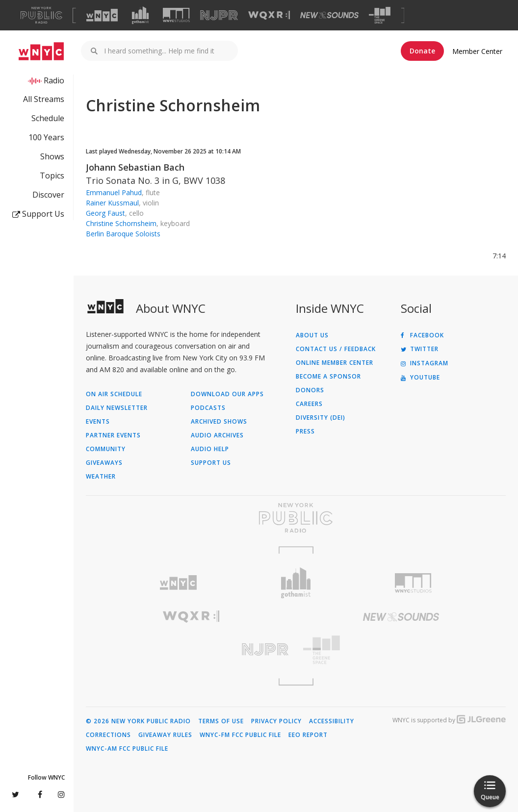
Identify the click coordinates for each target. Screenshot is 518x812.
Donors (310, 390)
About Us (312, 335)
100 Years (46, 137)
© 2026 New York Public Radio (138, 721)
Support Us (38, 214)
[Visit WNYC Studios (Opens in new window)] (176, 15)
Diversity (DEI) (321, 418)
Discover (48, 195)
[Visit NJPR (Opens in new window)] (219, 15)
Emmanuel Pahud (114, 192)
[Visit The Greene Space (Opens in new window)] (380, 15)
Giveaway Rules (165, 735)
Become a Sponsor (328, 377)
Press (305, 431)
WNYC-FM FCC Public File (240, 735)
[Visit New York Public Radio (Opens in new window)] (296, 518)
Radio (54, 80)
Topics (52, 176)
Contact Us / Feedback (336, 349)
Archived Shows (219, 422)
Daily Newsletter (117, 408)
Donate (422, 51)
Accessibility (332, 721)
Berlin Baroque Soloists (123, 234)
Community (106, 449)
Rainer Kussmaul (112, 203)
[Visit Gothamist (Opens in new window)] (140, 15)
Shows (52, 156)
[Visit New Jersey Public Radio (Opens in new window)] (191, 649)
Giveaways (104, 463)
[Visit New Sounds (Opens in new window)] (329, 15)
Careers (309, 404)
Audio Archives (217, 435)
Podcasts (208, 408)
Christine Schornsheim (121, 223)
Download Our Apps (227, 394)
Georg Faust (105, 213)
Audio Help (210, 449)
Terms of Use (221, 721)
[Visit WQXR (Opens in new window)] (269, 15)
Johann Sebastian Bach (135, 167)
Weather (101, 477)
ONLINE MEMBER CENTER (335, 363)
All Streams (44, 99)
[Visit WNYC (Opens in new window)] (102, 15)
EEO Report (308, 735)
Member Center (477, 51)
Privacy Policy (276, 721)
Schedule (48, 118)
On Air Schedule (114, 394)
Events (98, 422)
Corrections (108, 735)
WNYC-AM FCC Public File (127, 749)
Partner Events (113, 435)
